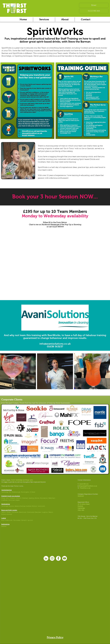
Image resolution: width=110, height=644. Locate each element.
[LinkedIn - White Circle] (46, 558)
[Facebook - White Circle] (58, 558)
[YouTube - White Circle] (64, 558)
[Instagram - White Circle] (52, 558)
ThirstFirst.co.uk (85, 488)
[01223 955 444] (94, 11)
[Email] (94, 5)
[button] (44, 19)
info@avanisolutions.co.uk (55, 344)
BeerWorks (54, 335)
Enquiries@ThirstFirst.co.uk (88, 486)
